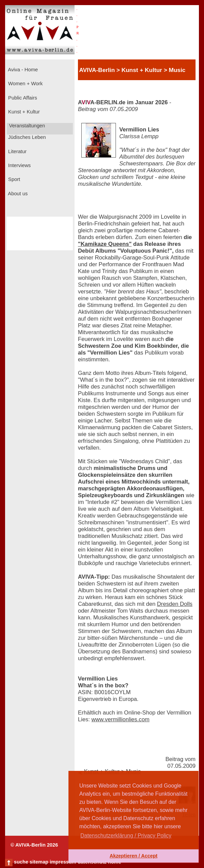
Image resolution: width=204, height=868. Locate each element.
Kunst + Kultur (23, 112)
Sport (13, 179)
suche (21, 862)
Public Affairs (22, 98)
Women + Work (25, 84)
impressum (63, 862)
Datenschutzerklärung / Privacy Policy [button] (126, 836)
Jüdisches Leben (26, 137)
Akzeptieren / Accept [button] (133, 856)
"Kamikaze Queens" (105, 244)
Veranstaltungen (26, 126)
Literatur (17, 151)
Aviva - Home (22, 70)
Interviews (19, 165)
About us (17, 194)
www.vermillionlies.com (120, 719)
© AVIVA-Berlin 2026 (34, 845)
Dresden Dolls (175, 604)
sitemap (39, 862)
